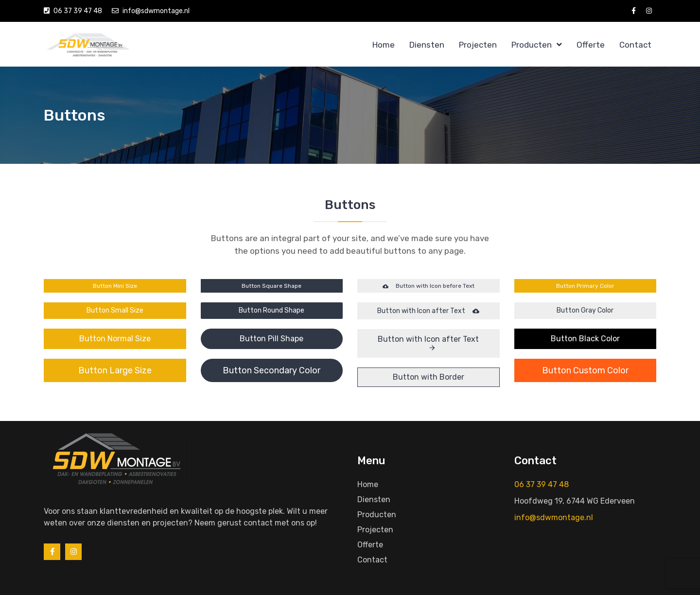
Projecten (478, 45)
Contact (635, 45)
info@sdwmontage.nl (156, 11)
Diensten (427, 45)
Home (384, 45)
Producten (532, 45)
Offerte (591, 45)
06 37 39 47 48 (78, 11)
